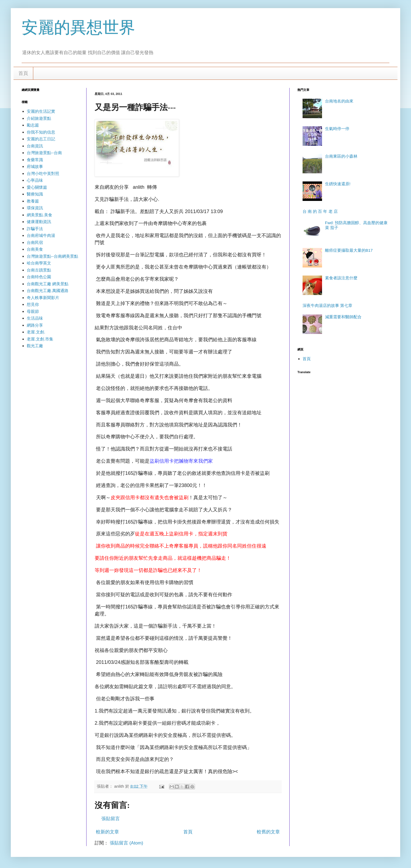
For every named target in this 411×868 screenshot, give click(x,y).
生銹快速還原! (338, 184)
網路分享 (35, 325)
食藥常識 (35, 160)
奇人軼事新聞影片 (43, 298)
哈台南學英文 (39, 263)
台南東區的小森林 (341, 156)
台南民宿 (35, 242)
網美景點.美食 (39, 215)
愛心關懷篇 (37, 187)
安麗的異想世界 (78, 27)
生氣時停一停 (337, 129)
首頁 (23, 73)
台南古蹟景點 (39, 270)
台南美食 (35, 249)
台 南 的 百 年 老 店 (320, 211)
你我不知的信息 (41, 132)
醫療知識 (35, 194)
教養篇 (33, 201)
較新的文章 (107, 832)
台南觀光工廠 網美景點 (48, 284)
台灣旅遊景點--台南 (44, 153)
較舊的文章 (268, 832)
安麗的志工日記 (41, 139)
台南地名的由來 (339, 101)
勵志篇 (33, 125)
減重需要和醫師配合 (343, 317)
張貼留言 (111, 819)
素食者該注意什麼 (341, 278)
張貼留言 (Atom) (127, 843)
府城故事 (35, 166)
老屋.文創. (36, 332)
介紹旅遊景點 (39, 118)
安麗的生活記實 (41, 111)
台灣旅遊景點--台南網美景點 (52, 256)
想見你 (33, 304)
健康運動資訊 (39, 222)
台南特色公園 (39, 277)
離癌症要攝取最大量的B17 (349, 250)
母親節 (33, 311)
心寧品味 (35, 180)
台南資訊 (35, 146)
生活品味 (35, 318)
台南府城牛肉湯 (41, 235)
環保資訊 (35, 208)
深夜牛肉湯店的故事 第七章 (327, 305)
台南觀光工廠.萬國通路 (48, 291)
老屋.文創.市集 (40, 339)
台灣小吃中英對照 (43, 173)
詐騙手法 (35, 229)
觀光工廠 (35, 346)
